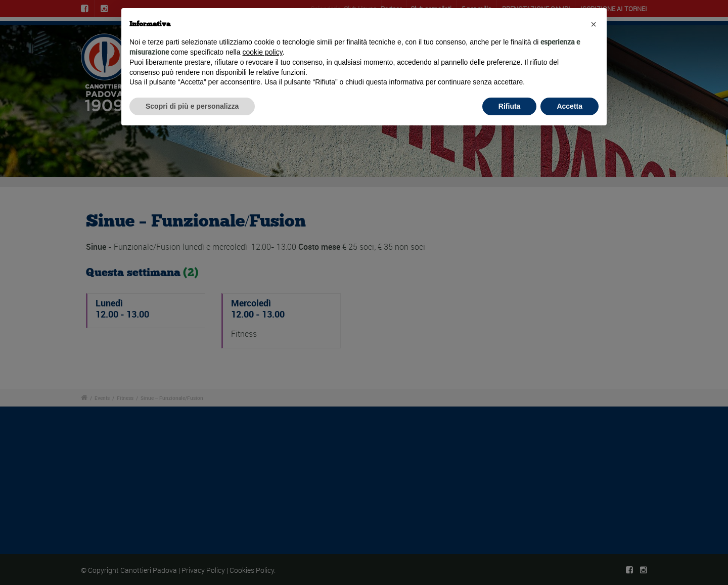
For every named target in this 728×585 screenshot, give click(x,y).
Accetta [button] (570, 106)
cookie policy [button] (263, 52)
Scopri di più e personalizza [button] (192, 106)
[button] (594, 24)
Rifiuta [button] (510, 106)
